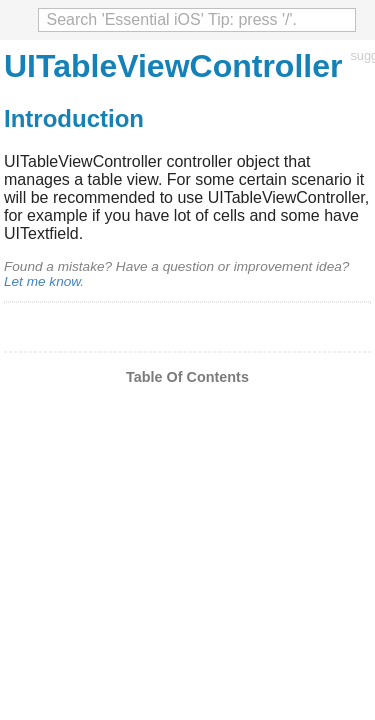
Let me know (42, 281)
